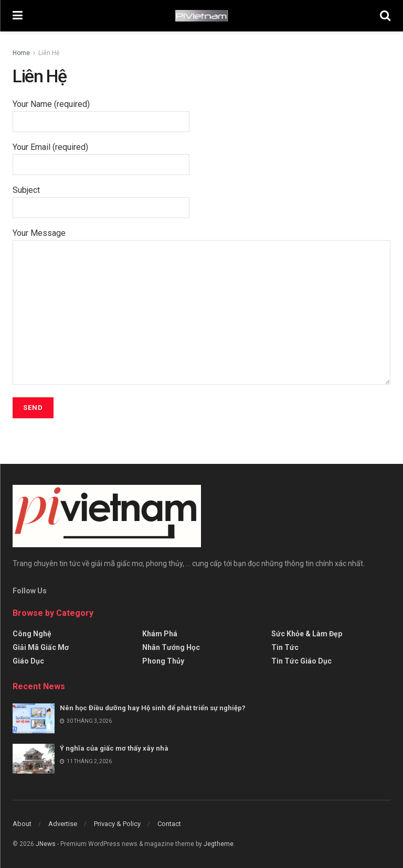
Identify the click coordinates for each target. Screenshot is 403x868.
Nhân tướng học (171, 647)
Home (21, 53)
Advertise (63, 824)
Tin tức (285, 647)
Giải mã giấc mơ (41, 647)
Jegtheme (219, 844)
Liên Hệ (49, 53)
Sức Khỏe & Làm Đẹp (307, 634)
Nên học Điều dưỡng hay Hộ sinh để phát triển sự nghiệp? (153, 708)
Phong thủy (163, 661)
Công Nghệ (32, 634)
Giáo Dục (28, 661)
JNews (46, 844)
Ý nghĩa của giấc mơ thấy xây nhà (114, 748)
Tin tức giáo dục (301, 661)
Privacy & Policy (117, 824)
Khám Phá (160, 634)
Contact (169, 824)
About (22, 824)
